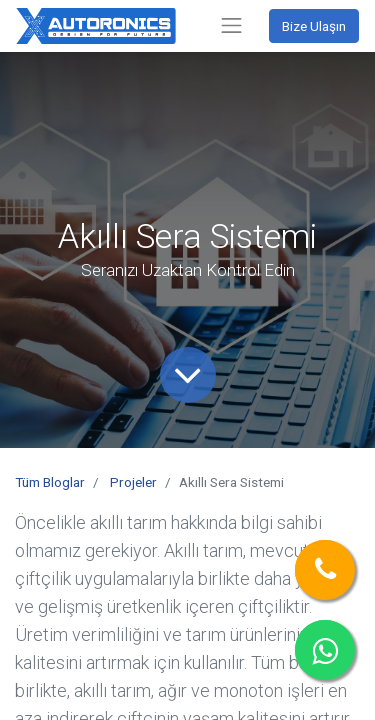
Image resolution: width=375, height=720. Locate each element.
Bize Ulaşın (314, 26)
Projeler (133, 482)
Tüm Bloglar (50, 482)
